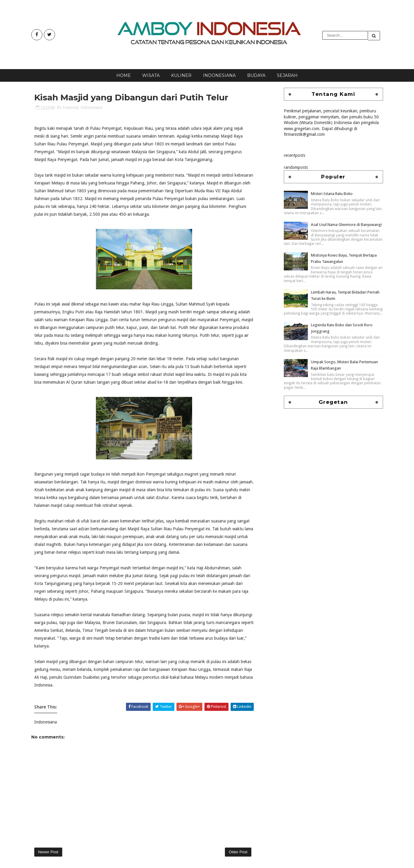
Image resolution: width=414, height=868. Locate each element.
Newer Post (48, 852)
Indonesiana (219, 75)
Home (124, 75)
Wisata (151, 75)
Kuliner (181, 75)
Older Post (238, 852)
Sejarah (287, 75)
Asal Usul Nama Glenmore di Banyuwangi (346, 225)
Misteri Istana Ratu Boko (332, 194)
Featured (71, 107)
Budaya (256, 75)
